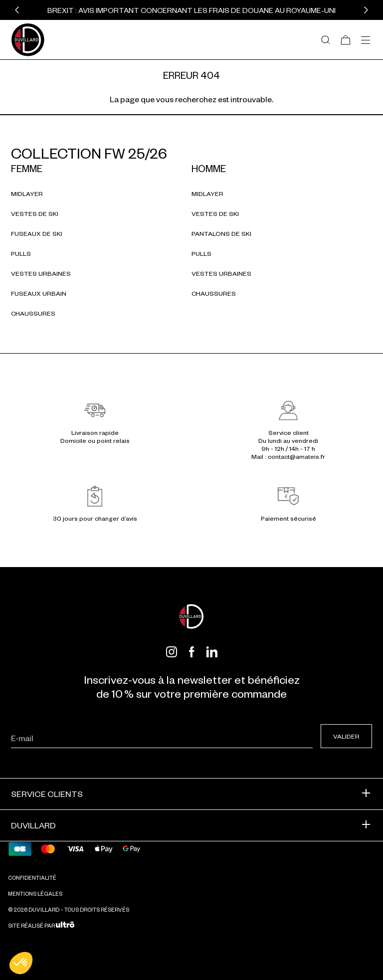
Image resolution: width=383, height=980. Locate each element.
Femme (27, 168)
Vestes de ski (35, 213)
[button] (17, 10)
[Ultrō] (65, 925)
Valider (346, 736)
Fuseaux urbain (39, 293)
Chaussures (33, 313)
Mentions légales (35, 893)
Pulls (21, 253)
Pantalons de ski (221, 233)
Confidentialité (32, 878)
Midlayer (27, 194)
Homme (209, 168)
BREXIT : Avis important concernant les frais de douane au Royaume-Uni (191, 10)
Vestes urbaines (41, 273)
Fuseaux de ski (37, 233)
